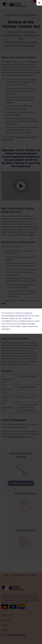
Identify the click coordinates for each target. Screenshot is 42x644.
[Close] (39, 3)
